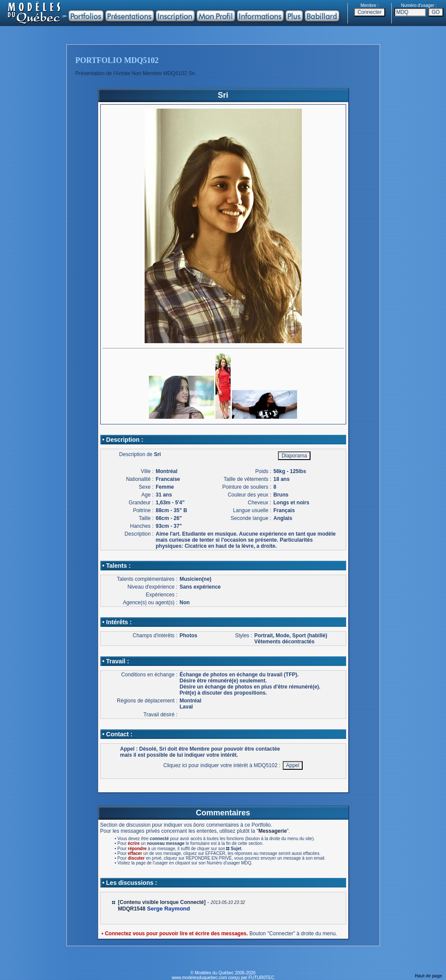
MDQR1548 (132, 909)
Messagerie (273, 831)
